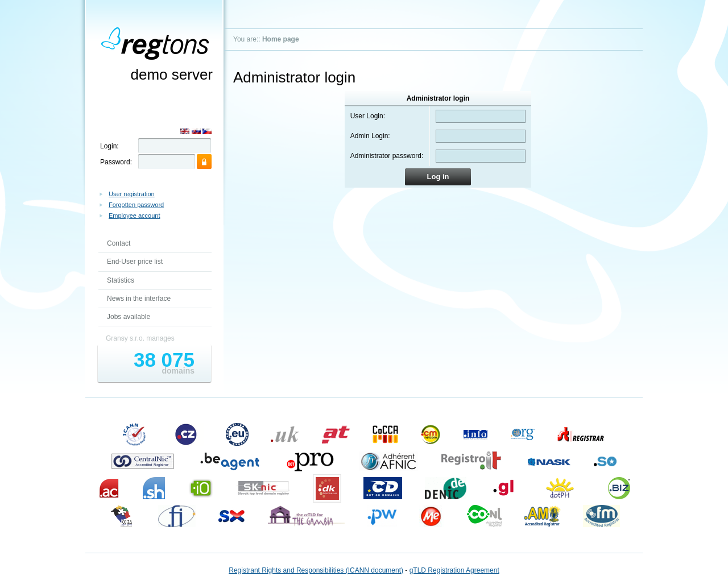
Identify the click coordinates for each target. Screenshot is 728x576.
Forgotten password (136, 205)
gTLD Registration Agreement (454, 570)
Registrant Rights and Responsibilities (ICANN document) (316, 570)
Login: (109, 146)
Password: (116, 162)
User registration (132, 194)
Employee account (135, 216)
